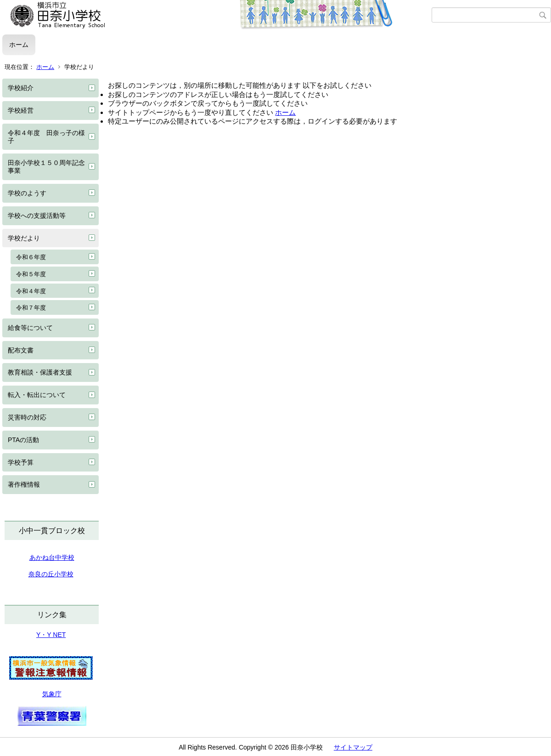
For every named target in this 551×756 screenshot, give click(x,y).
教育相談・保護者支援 (40, 372)
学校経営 (21, 110)
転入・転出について (37, 395)
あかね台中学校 (52, 557)
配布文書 (21, 350)
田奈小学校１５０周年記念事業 (46, 167)
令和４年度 (31, 291)
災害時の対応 (27, 417)
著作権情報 (24, 484)
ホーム (19, 45)
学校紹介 (21, 88)
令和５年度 (31, 274)
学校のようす (27, 193)
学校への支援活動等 (37, 216)
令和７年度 (31, 308)
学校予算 (21, 462)
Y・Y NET (51, 635)
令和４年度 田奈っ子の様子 (46, 137)
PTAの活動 (23, 440)
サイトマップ (353, 747)
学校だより (24, 238)
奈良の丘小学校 (51, 574)
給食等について (30, 328)
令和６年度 (31, 257)
